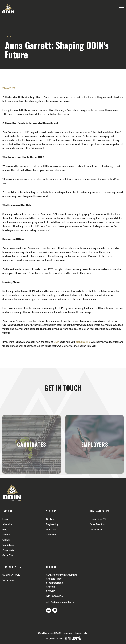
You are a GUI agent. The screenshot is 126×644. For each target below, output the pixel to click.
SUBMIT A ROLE (11, 575)
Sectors (7, 534)
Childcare (51, 534)
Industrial (51, 529)
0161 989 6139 (54, 596)
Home (6, 519)
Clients (6, 540)
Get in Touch (9, 555)
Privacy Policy (82, 633)
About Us (7, 524)
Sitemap (68, 633)
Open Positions (98, 524)
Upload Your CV (98, 519)
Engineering (52, 524)
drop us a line (83, 342)
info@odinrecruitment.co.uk (61, 602)
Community (8, 550)
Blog (5, 529)
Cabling (50, 519)
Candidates (8, 545)
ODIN (56, 342)
